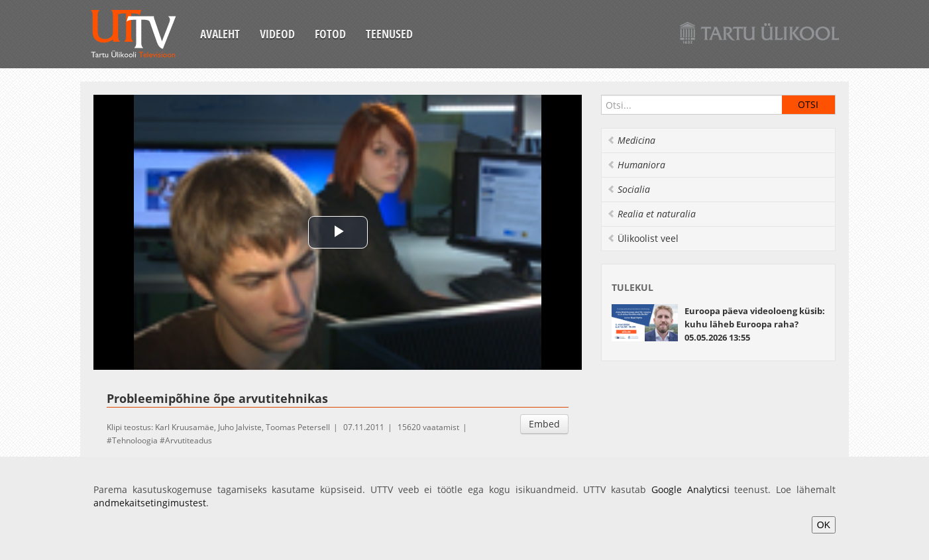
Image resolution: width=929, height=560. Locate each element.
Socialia (628, 189)
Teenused (389, 34)
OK (824, 525)
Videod (277, 34)
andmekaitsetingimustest (150, 503)
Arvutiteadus (189, 440)
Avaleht (220, 34)
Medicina (631, 140)
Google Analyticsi (690, 489)
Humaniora (636, 165)
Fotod (330, 34)
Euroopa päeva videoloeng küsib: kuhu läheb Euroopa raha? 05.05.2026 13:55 (755, 324)
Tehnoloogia (135, 440)
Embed (544, 424)
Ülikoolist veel (643, 238)
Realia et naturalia (651, 214)
